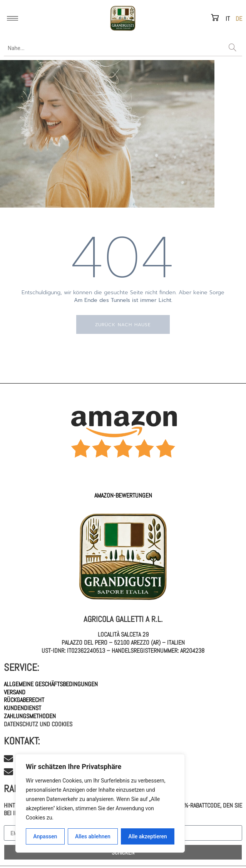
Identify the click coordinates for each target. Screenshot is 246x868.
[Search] (233, 48)
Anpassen (45, 836)
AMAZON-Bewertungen (123, 495)
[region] (100, 803)
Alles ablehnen (93, 836)
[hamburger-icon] (13, 18)
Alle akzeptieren (147, 836)
